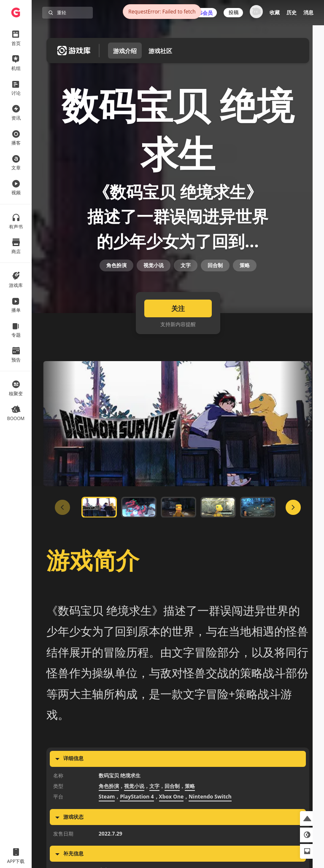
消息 (308, 12)
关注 (178, 351)
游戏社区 (160, 51)
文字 (186, 293)
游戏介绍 (125, 51)
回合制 (215, 293)
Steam (107, 839)
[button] (307, 818)
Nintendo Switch (210, 839)
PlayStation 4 (137, 839)
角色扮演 (116, 293)
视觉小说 (154, 293)
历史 (292, 12)
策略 (245, 293)
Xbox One (171, 839)
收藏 (275, 12)
